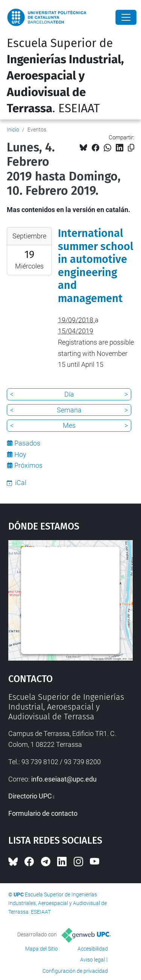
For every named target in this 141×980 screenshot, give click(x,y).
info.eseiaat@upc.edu (64, 779)
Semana (69, 410)
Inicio (13, 130)
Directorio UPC (30, 796)
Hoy (20, 454)
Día (69, 394)
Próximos (28, 465)
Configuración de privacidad (75, 971)
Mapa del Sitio (42, 949)
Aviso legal (92, 960)
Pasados (27, 443)
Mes (69, 425)
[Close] (126, 17)
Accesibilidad (93, 949)
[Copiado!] (131, 148)
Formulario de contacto (43, 813)
